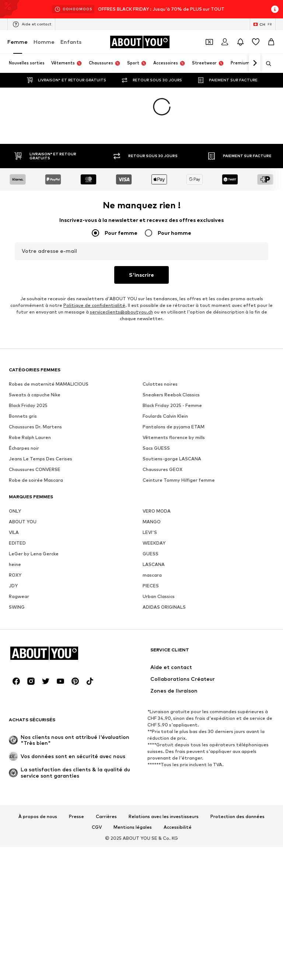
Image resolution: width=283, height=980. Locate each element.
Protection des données (237, 817)
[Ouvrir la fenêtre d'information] (275, 9)
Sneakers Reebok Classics (171, 395)
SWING (17, 607)
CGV (97, 827)
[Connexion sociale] (16, 681)
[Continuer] (255, 63)
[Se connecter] (225, 42)
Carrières (106, 817)
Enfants (71, 42)
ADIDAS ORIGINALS (164, 607)
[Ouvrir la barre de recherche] (266, 64)
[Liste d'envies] (256, 42)
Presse (76, 817)
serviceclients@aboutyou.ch (121, 312)
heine (15, 564)
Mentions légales (133, 827)
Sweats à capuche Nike (35, 395)
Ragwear (19, 596)
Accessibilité (178, 827)
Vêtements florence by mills (174, 437)
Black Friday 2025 (28, 405)
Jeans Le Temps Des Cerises (41, 459)
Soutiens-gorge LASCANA (172, 459)
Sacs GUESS (156, 448)
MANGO (152, 522)
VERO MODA (157, 511)
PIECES (151, 586)
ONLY (15, 511)
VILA (14, 532)
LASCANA (154, 564)
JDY (13, 586)
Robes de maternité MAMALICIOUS (49, 384)
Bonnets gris (23, 416)
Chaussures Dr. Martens (35, 427)
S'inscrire (141, 275)
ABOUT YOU (23, 522)
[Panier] (271, 42)
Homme (44, 42)
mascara (152, 575)
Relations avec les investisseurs (164, 817)
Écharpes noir (24, 448)
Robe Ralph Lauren (30, 437)
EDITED (17, 543)
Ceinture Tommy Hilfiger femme (179, 480)
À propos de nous (38, 817)
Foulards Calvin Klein (165, 416)
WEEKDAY (154, 543)
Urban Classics (159, 596)
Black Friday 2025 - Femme (172, 405)
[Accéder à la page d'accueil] (140, 42)
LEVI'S (150, 532)
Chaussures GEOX (163, 469)
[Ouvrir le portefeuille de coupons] (209, 42)
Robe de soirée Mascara (36, 480)
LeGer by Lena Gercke (34, 554)
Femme (18, 42)
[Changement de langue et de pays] (263, 24)
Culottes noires (160, 384)
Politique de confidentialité (94, 305)
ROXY (15, 575)
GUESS (151, 554)
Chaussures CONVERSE (35, 469)
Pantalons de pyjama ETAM (174, 427)
